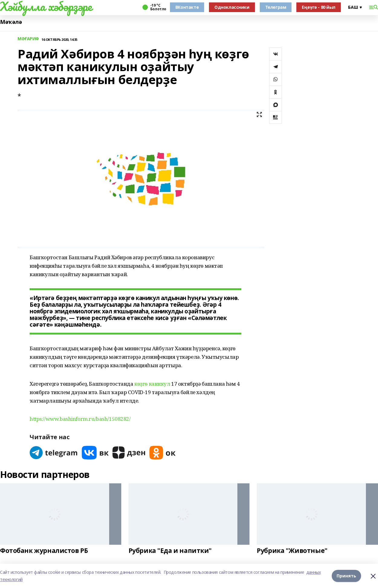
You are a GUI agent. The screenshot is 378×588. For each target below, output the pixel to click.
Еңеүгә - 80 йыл (319, 7)
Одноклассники (232, 7)
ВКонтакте (187, 7)
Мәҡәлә (11, 22)
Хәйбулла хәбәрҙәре (46, 6)
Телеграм (276, 7)
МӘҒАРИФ (28, 39)
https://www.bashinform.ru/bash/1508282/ (80, 419)
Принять (346, 576)
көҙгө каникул (152, 384)
